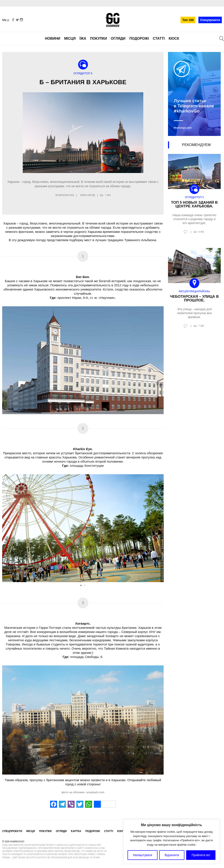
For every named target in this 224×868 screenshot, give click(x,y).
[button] (160, 528)
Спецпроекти (210, 20)
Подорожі (139, 38)
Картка (76, 831)
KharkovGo (112, 20)
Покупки (99, 38)
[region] (171, 841)
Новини (52, 38)
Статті (159, 38)
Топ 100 (188, 20)
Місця (70, 38)
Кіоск (174, 38)
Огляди (118, 38)
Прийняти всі (201, 855)
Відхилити (172, 855)
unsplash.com (95, 792)
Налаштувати (143, 855)
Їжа (83, 38)
